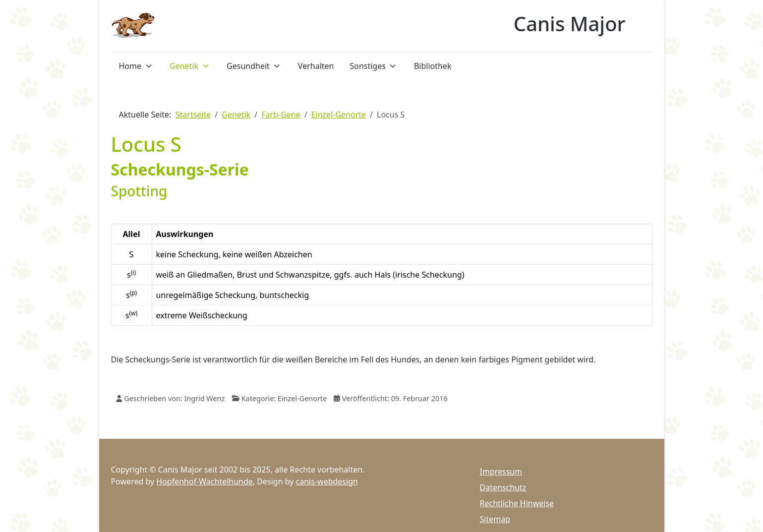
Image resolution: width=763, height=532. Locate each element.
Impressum (501, 472)
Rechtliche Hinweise (517, 503)
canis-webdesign (327, 481)
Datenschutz (503, 487)
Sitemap (495, 519)
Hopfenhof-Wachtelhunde (205, 481)
